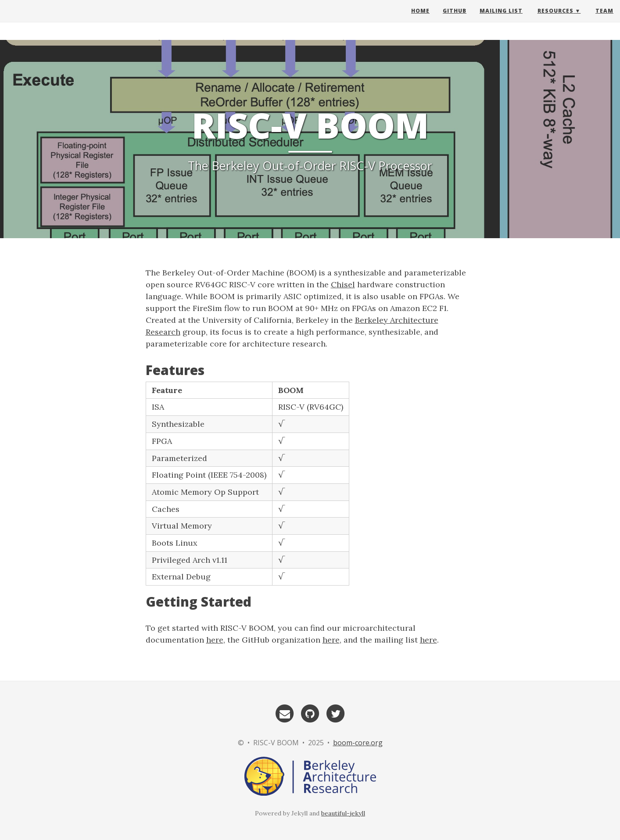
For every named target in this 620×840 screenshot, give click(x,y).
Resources (555, 20)
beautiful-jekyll (343, 813)
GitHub (455, 20)
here (215, 640)
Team (604, 20)
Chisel (343, 284)
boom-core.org (358, 743)
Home (420, 20)
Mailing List (501, 20)
